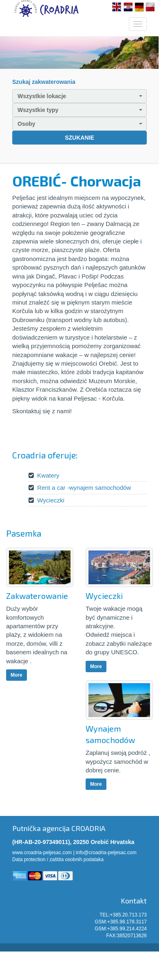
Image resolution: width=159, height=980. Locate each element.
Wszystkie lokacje (80, 96)
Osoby (80, 124)
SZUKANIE (79, 138)
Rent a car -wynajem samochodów (84, 488)
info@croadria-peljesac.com (106, 853)
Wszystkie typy (80, 110)
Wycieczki (51, 500)
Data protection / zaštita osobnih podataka (58, 859)
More (17, 675)
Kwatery (48, 475)
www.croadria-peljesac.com (42, 853)
